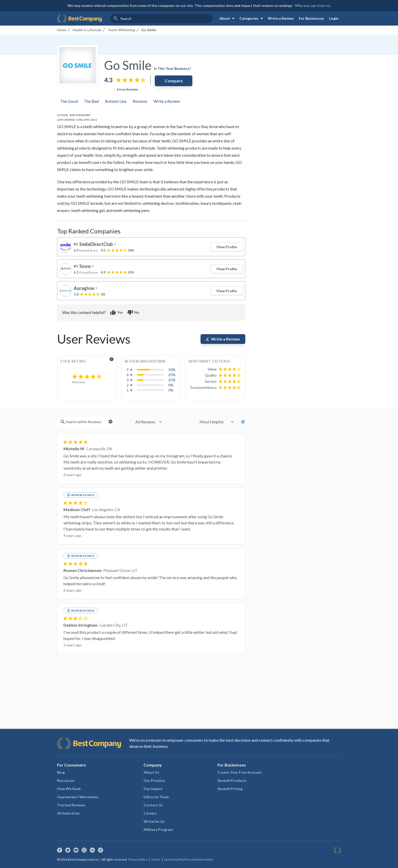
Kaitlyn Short (80, 115)
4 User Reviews (127, 89)
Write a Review (281, 18)
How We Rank (69, 789)
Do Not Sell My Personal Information (189, 859)
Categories (252, 18)
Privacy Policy (138, 859)
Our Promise (154, 780)
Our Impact (153, 789)
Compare (174, 81)
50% (172, 370)
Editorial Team (156, 797)
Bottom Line (116, 101)
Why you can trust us (313, 5)
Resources (66, 780)
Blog (61, 772)
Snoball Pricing (230, 789)
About (228, 18)
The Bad (91, 101)
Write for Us (154, 821)
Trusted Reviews (71, 805)
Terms (156, 859)
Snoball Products (232, 780)
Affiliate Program (158, 830)
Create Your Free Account (240, 772)
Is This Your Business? (172, 68)
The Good (69, 101)
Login (334, 18)
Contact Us (153, 805)
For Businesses (311, 18)
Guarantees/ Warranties (78, 797)
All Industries (68, 813)
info (112, 359)
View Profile (227, 247)
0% (171, 385)
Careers (150, 813)
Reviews (140, 101)
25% (172, 375)
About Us (151, 772)
